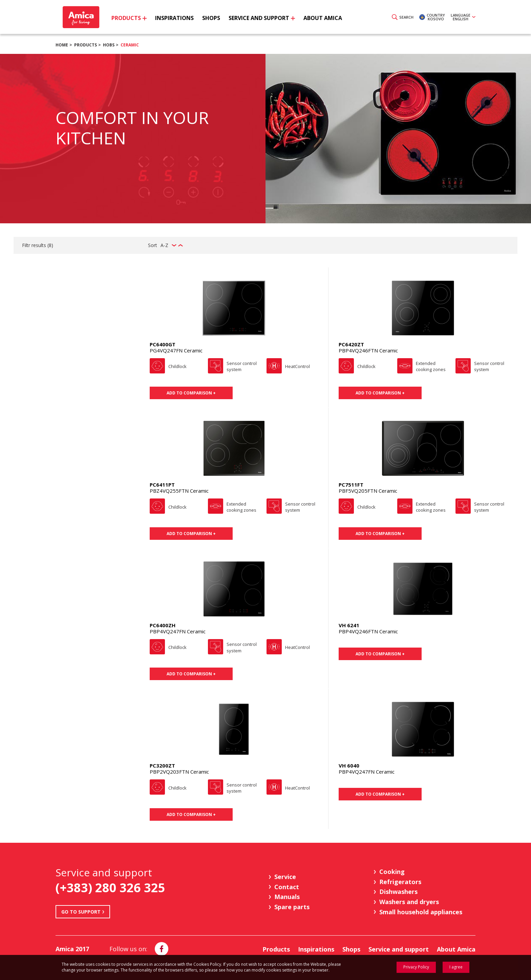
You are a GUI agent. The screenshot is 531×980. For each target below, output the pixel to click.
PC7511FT (351, 485)
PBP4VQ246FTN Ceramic (368, 350)
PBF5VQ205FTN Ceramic (368, 491)
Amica (80, 17)
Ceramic (130, 45)
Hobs (109, 45)
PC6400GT (163, 344)
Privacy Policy (416, 967)
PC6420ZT (351, 344)
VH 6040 (349, 765)
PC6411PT (162, 485)
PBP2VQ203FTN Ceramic (179, 772)
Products (86, 45)
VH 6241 (349, 625)
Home (62, 45)
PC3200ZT (162, 765)
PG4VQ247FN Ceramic (176, 350)
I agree (456, 967)
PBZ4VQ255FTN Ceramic (179, 491)
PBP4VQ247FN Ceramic (178, 631)
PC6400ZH (163, 625)
